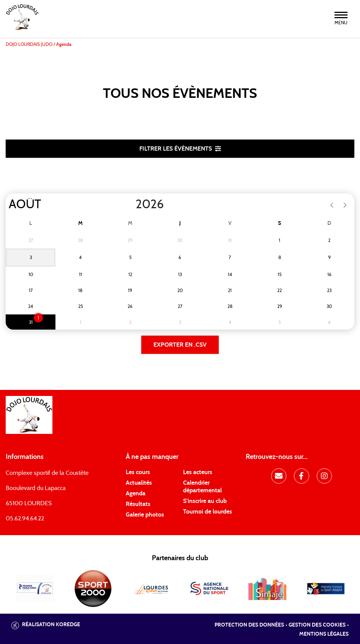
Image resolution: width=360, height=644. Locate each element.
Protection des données (249, 625)
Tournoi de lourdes (208, 512)
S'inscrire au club (205, 501)
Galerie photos (145, 515)
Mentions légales (324, 634)
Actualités (139, 483)
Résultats (138, 504)
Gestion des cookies (317, 625)
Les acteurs (198, 472)
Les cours (138, 472)
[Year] (129, 204)
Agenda (136, 493)
